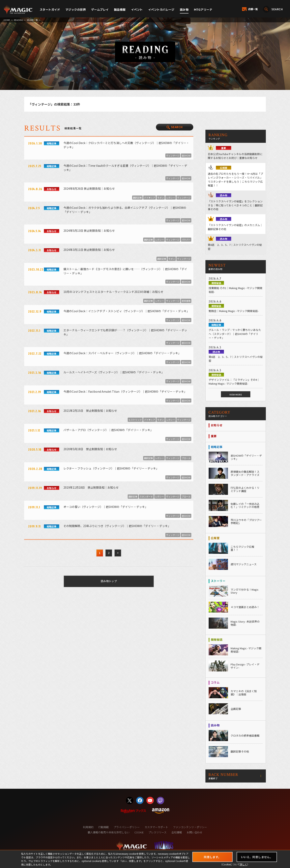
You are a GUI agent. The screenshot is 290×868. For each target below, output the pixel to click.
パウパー (186, 240)
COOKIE (139, 832)
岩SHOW (186, 155)
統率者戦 (186, 301)
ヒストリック (135, 420)
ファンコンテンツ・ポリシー (190, 827)
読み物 (184, 10)
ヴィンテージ (173, 155)
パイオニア (150, 198)
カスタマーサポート (156, 827)
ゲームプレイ (100, 10)
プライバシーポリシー (127, 827)
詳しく (243, 864)
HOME (7, 20)
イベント (137, 10)
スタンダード (146, 496)
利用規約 (88, 827)
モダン (161, 198)
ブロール (186, 458)
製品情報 (120, 10)
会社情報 (177, 832)
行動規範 (104, 827)
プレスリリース (157, 832)
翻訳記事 (137, 198)
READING (19, 20)
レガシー (171, 198)
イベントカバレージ (161, 10)
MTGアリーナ (203, 10)
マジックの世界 (76, 10)
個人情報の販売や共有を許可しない (109, 832)
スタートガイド (50, 10)
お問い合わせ (195, 832)
